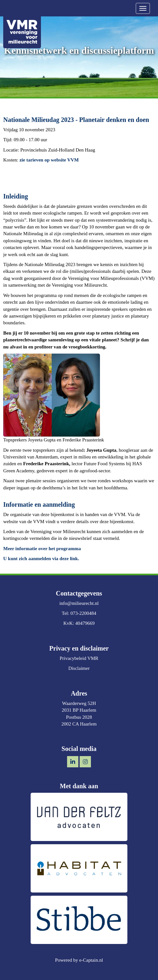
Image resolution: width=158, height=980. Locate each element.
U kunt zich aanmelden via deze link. (41, 559)
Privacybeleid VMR (79, 658)
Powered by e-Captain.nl (79, 960)
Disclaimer (79, 668)
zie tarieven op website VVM (49, 160)
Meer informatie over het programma (42, 549)
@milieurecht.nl (79, 603)
